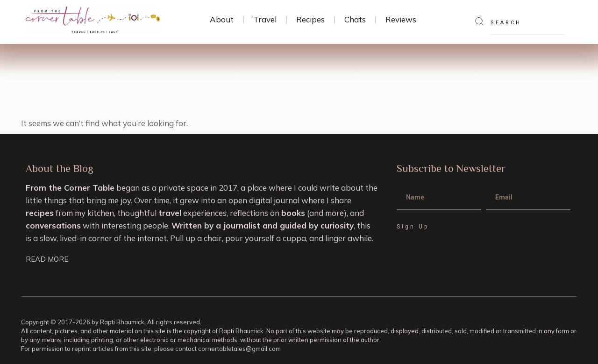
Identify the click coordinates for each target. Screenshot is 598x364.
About (222, 19)
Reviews (401, 19)
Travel (265, 19)
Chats (355, 19)
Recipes (310, 19)
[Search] (479, 22)
